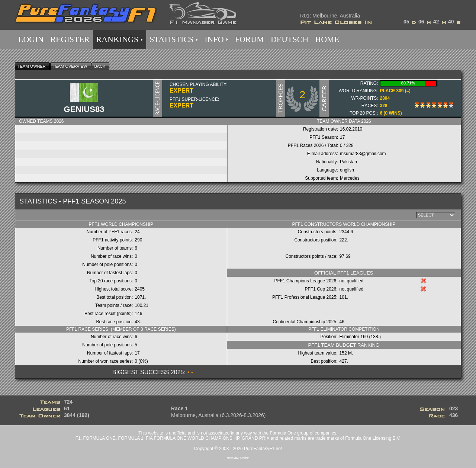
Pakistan (348, 162)
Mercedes (350, 178)
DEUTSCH (290, 39)
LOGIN (31, 39)
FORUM (250, 39)
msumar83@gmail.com (363, 154)
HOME (327, 39)
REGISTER (70, 39)
